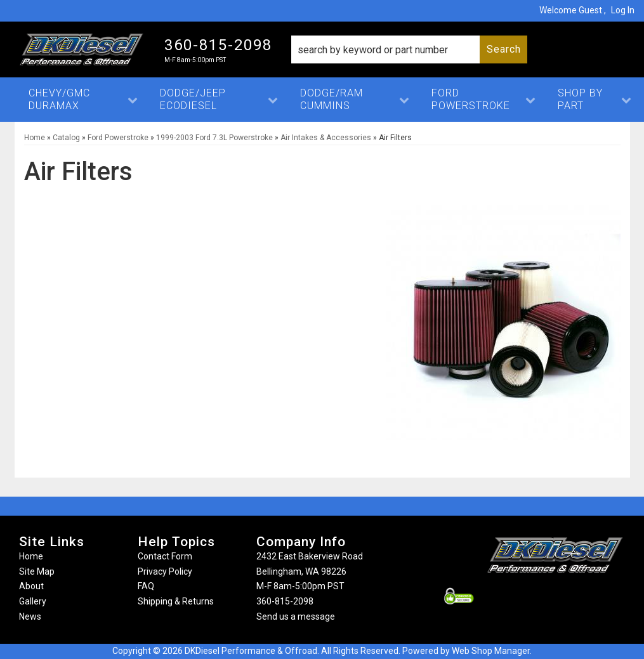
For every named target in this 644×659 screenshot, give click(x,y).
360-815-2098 (285, 601)
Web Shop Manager (491, 651)
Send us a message (296, 617)
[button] (409, 49)
